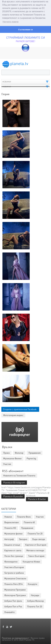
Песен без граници (14, 555)
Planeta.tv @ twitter (37, 498)
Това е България (36, 555)
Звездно (23, 539)
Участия (40, 516)
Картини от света (13, 550)
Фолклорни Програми (15, 595)
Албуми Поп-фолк (13, 600)
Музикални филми (13, 533)
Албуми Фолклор (35, 600)
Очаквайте (9, 611)
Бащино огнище (12, 544)
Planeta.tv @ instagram (14, 482)
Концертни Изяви (31, 561)
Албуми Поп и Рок (13, 606)
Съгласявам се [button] (26, 30)
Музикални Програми (15, 589)
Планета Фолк (24, 516)
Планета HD (10, 527)
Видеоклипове (11, 522)
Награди (35, 595)
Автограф (9, 539)
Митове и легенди (35, 550)
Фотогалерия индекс (13, 415)
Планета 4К (29, 522)
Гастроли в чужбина (14, 572)
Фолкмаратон (11, 561)
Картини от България (36, 544)
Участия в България (14, 567)
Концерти (32, 583)
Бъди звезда (39, 539)
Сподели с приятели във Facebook (20, 409)
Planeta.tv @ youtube (13, 496)
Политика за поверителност (15, 637)
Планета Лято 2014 (13, 583)
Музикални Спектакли (15, 578)
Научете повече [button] (11, 22)
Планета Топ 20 (35, 533)
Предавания (27, 527)
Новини (8, 516)
